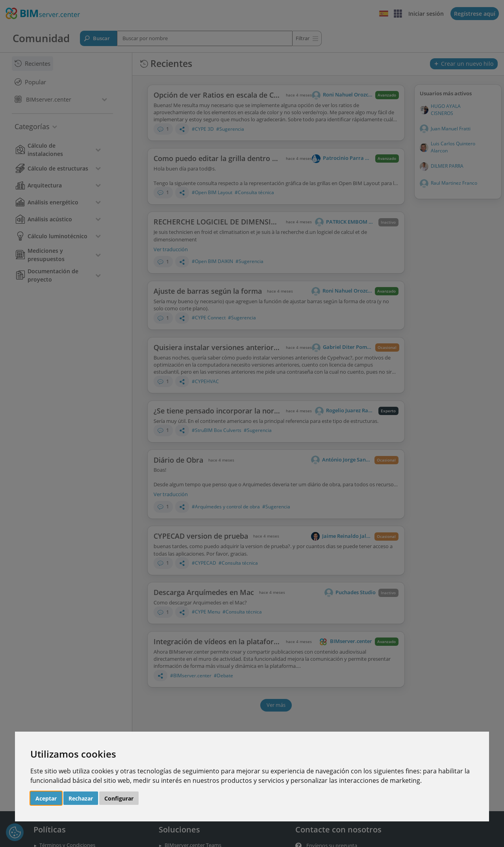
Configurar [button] (119, 798)
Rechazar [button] (81, 798)
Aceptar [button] (46, 798)
